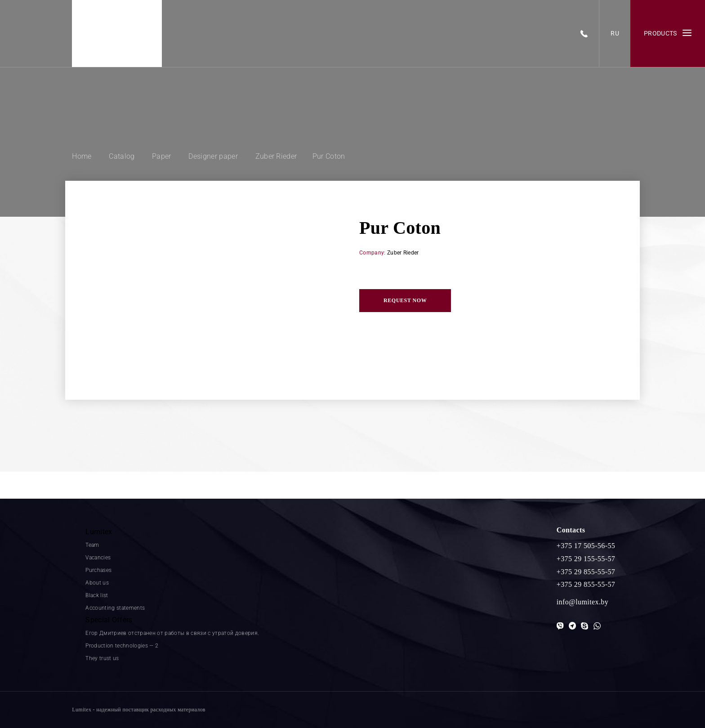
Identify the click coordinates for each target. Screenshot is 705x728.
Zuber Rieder (403, 253)
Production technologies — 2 (122, 646)
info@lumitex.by (582, 602)
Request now (405, 300)
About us (97, 583)
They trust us (102, 658)
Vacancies (98, 558)
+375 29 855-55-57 (586, 572)
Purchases (98, 570)
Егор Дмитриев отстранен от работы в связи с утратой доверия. (172, 633)
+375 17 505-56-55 (586, 546)
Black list (97, 595)
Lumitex (99, 532)
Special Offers (109, 620)
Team (92, 545)
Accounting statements (115, 608)
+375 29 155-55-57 (586, 559)
